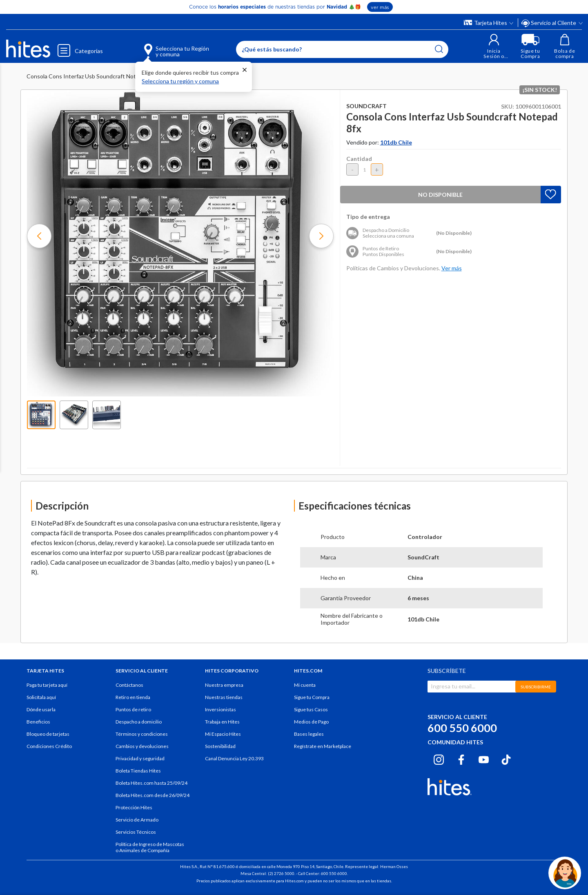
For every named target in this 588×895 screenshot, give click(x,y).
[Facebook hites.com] (461, 758)
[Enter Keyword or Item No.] (342, 49)
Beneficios (38, 722)
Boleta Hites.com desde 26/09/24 (153, 795)
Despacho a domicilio (139, 722)
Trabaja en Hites (222, 722)
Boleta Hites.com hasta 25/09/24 (151, 783)
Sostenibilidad (220, 746)
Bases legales (309, 734)
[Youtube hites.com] (484, 758)
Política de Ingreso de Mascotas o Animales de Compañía (150, 847)
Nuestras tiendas (224, 697)
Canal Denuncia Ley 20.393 (234, 758)
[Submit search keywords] (439, 49)
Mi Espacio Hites (223, 734)
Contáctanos (129, 685)
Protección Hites (134, 807)
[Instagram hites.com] (439, 758)
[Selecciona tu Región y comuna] (165, 47)
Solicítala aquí (41, 697)
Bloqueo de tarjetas (48, 734)
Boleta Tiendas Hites (138, 771)
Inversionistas (220, 709)
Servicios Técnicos (136, 832)
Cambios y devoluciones (142, 746)
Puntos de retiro (133, 709)
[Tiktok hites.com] (506, 758)
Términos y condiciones (142, 734)
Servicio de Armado (137, 820)
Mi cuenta (305, 685)
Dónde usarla (41, 709)
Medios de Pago (311, 722)
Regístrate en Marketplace (323, 746)
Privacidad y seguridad (140, 758)
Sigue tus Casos (311, 709)
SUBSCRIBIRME (536, 687)
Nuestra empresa (224, 685)
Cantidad (359, 159)
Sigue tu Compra (312, 697)
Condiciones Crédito (49, 746)
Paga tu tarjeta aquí (47, 685)
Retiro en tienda (133, 697)
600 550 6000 (462, 728)
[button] (494, 46)
